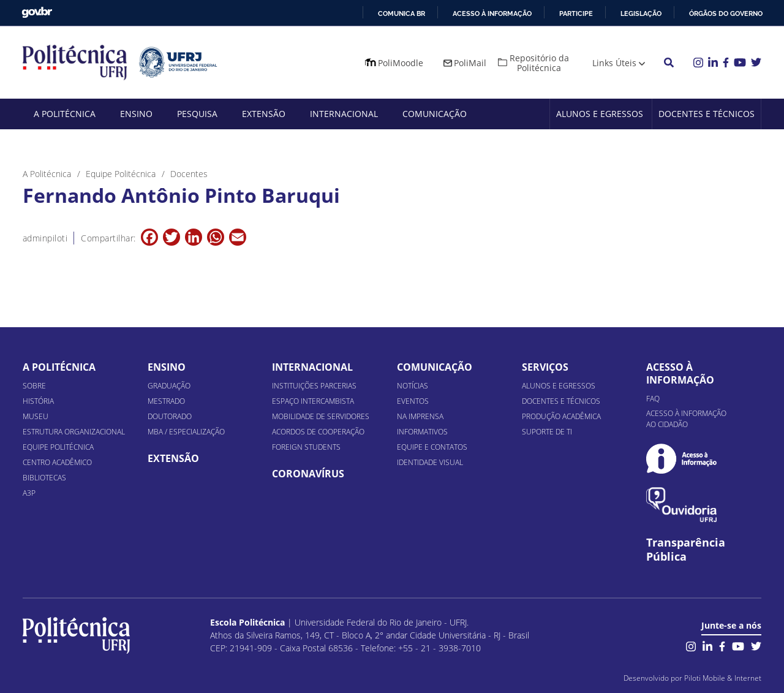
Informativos (422, 432)
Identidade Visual (430, 462)
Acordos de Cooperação (318, 432)
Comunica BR (401, 13)
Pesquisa (197, 114)
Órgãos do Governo (726, 13)
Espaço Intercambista (313, 401)
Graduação (169, 386)
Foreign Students (306, 447)
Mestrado (166, 401)
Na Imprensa (420, 416)
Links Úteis (614, 63)
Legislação (641, 13)
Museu (36, 416)
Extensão (264, 114)
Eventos (413, 401)
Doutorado (170, 416)
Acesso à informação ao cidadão (686, 419)
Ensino (136, 114)
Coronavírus (308, 474)
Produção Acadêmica (561, 416)
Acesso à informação (492, 13)
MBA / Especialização (186, 432)
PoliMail (470, 63)
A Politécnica (65, 114)
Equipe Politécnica (58, 447)
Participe (576, 13)
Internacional (344, 114)
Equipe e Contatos (432, 447)
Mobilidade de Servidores (321, 416)
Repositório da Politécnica (539, 63)
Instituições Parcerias (314, 386)
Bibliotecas (44, 478)
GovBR (37, 13)
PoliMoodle (401, 63)
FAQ (653, 399)
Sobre (34, 386)
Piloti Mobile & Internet (723, 678)
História (38, 401)
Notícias (413, 386)
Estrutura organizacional (74, 432)
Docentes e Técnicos (707, 114)
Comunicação (435, 114)
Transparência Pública (686, 550)
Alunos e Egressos (600, 114)
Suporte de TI (547, 432)
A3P (29, 493)
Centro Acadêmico (57, 462)
